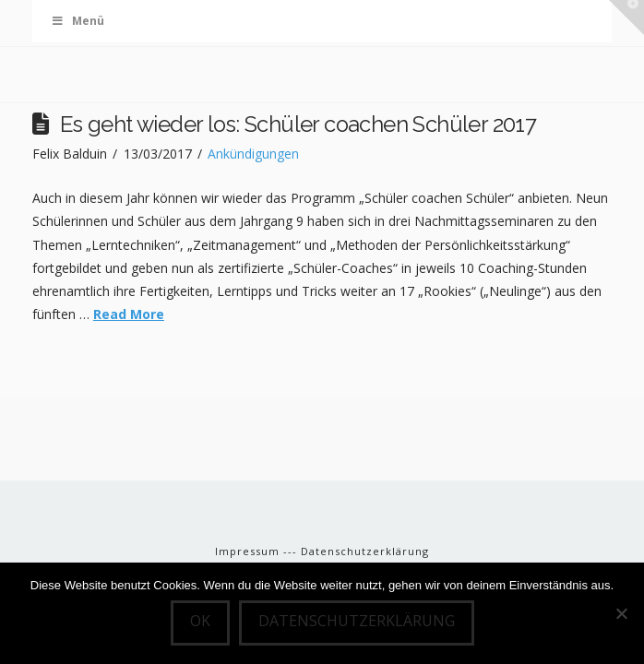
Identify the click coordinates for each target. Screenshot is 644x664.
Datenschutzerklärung (365, 551)
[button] (626, 18)
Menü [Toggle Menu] (78, 21)
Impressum (249, 551)
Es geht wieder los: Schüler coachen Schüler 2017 (298, 125)
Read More (129, 314)
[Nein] (621, 613)
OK (200, 621)
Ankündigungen (253, 154)
